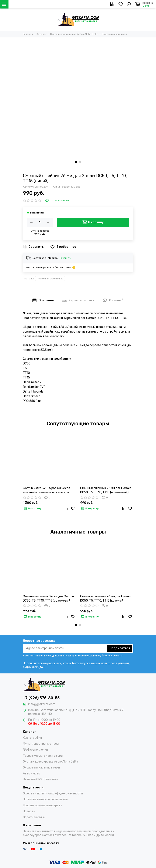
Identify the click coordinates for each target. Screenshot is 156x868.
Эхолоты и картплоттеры (41, 768)
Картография (32, 738)
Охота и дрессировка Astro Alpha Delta (51, 762)
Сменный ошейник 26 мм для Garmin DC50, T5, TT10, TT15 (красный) (106, 598)
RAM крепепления (35, 750)
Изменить (65, 258)
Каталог (29, 279)
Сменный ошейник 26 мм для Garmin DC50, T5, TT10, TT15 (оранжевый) (106, 490)
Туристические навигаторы (43, 756)
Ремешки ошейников (51, 279)
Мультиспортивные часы (41, 744)
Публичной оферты (110, 656)
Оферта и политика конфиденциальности (53, 793)
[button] (76, 162)
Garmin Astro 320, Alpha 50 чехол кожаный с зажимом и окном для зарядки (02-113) (46, 490)
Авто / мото (32, 773)
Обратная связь (34, 817)
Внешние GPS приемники (41, 779)
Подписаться (120, 648)
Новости (29, 811)
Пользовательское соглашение (45, 799)
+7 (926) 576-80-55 (41, 698)
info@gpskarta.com (42, 704)
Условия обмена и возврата (43, 805)
